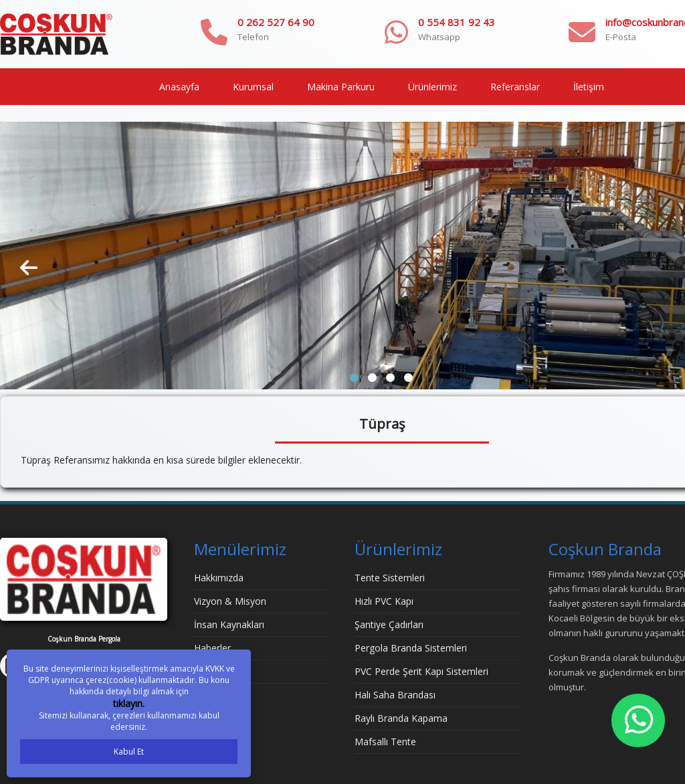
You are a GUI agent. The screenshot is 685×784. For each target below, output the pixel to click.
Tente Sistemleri (390, 578)
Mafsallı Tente (385, 742)
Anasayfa (179, 87)
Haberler (212, 648)
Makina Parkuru (341, 87)
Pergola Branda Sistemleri (411, 648)
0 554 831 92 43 (457, 22)
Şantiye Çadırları (389, 624)
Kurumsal (253, 87)
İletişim (589, 87)
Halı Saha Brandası (395, 695)
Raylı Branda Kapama (401, 718)
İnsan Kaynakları (229, 624)
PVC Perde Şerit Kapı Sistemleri (421, 671)
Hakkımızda (219, 578)
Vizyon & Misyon (230, 601)
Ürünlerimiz (432, 87)
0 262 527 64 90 (276, 22)
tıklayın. (129, 703)
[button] (354, 378)
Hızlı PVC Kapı (384, 601)
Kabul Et (129, 752)
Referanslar (515, 87)
